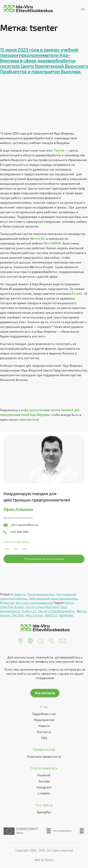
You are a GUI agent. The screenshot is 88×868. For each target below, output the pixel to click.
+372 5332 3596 (16, 532)
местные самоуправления (34, 603)
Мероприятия (44, 720)
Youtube (44, 781)
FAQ (44, 738)
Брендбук (44, 812)
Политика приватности (44, 756)
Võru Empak (34, 615)
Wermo (81, 611)
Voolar (49, 860)
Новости (20, 594)
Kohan (69, 603)
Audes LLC (29, 611)
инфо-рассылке (32, 410)
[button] (20, 641)
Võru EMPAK (52, 243)
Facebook (44, 775)
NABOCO (51, 615)
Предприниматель (41, 594)
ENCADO (18, 615)
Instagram (44, 787)
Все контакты (45, 693)
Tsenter (59, 150)
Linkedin (44, 793)
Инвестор (7, 603)
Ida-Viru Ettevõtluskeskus (57, 611)
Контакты (44, 732)
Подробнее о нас (44, 714)
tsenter (5, 615)
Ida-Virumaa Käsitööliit (42, 607)
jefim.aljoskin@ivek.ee (21, 525)
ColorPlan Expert (12, 607)
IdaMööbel (66, 615)
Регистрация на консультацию (44, 559)
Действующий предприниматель (53, 598)
